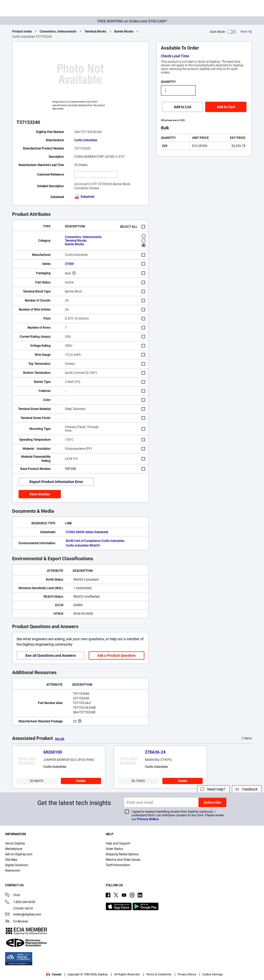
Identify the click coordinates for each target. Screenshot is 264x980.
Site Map (11, 860)
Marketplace (14, 849)
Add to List (183, 107)
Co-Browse (16, 922)
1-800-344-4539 (20, 902)
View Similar (40, 494)
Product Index (22, 31)
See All (60, 739)
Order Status (114, 849)
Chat (13, 895)
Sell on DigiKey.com (19, 854)
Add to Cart (226, 107)
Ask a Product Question (117, 655)
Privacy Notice (148, 819)
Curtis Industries (86, 140)
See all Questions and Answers (51, 655)
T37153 (70, 469)
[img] (29, 9)
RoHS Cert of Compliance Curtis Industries (95, 541)
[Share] (246, 32)
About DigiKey (15, 843)
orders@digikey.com (23, 915)
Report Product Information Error (56, 482)
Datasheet (84, 197)
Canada (54, 974)
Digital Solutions (17, 865)
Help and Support (118, 843)
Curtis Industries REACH (83, 546)
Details (81, 781)
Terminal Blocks (95, 31)
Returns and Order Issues (123, 860)
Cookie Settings (213, 974)
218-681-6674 (19, 908)
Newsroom (13, 871)
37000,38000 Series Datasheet (87, 532)
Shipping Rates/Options (122, 854)
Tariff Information (118, 865)
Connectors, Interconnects (58, 31)
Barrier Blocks (124, 31)
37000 (69, 264)
